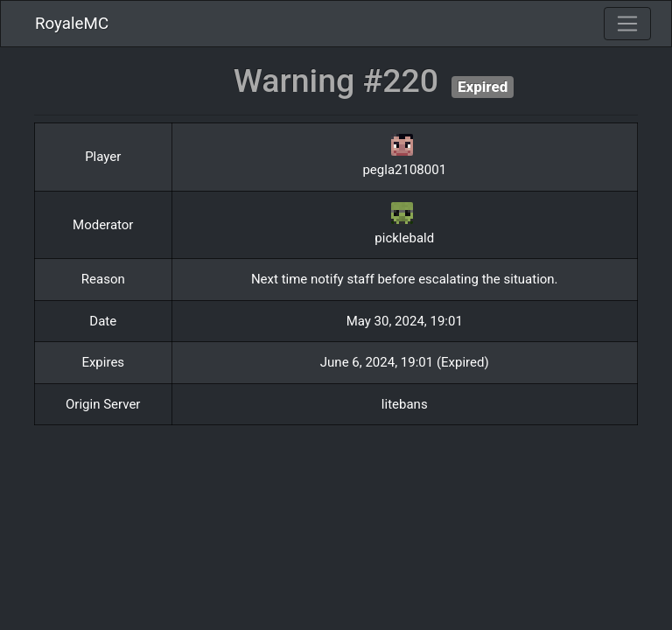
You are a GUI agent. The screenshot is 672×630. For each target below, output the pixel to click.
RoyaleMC (72, 24)
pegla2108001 (404, 170)
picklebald (404, 238)
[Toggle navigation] (627, 24)
